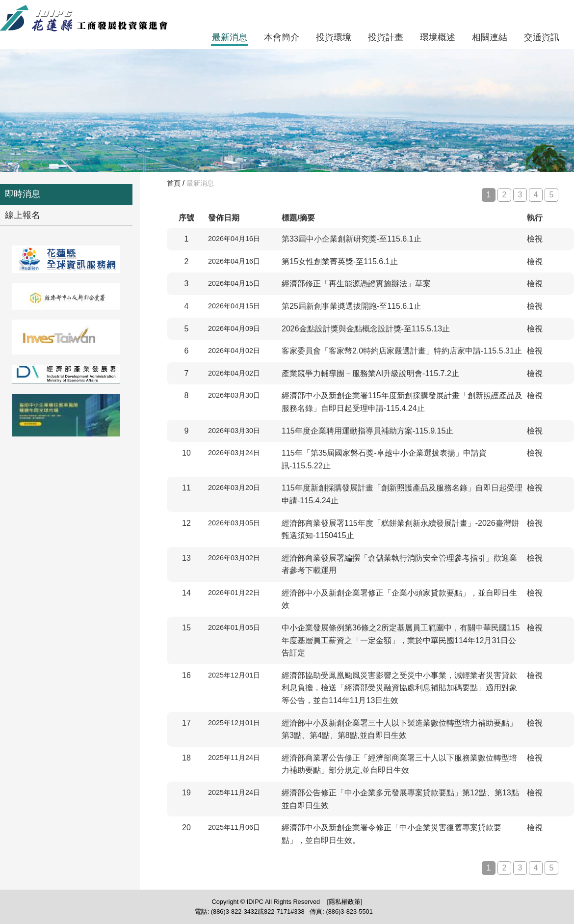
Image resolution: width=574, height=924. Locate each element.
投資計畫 (386, 37)
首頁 (174, 183)
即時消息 (23, 194)
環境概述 (438, 37)
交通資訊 (542, 37)
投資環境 (334, 37)
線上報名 (23, 215)
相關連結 (490, 37)
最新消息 (230, 37)
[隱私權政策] (344, 902)
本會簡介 (282, 37)
